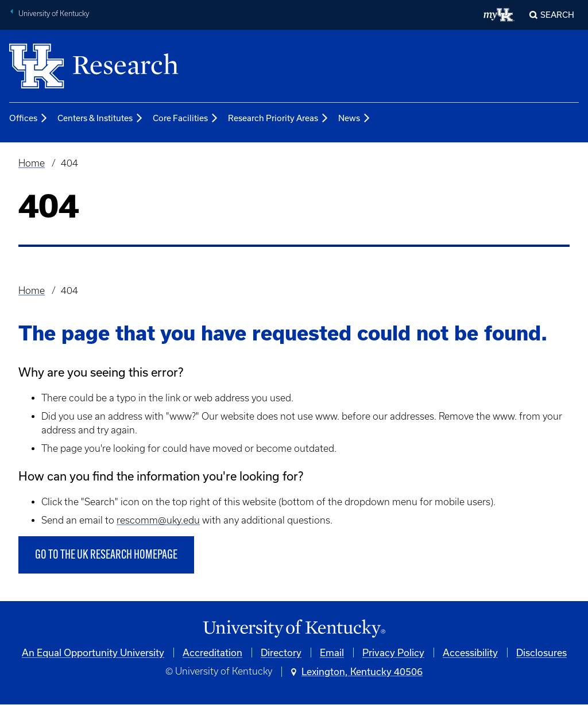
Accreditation (212, 652)
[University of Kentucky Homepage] (294, 629)
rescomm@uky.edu (158, 520)
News (355, 119)
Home (32, 163)
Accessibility (470, 652)
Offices (29, 119)
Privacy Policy (393, 652)
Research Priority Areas (278, 119)
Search (557, 15)
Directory (281, 652)
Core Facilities (186, 119)
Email (332, 652)
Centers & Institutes (100, 119)
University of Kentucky (54, 13)
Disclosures (541, 652)
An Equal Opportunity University (93, 652)
